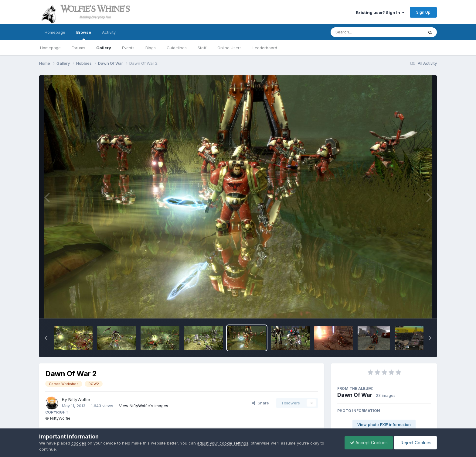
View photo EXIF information (384, 424)
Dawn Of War (355, 395)
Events (128, 48)
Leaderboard (265, 48)
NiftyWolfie (79, 399)
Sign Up (423, 12)
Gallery (104, 48)
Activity (109, 32)
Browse (84, 35)
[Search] (360, 32)
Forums (78, 48)
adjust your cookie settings (223, 443)
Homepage (55, 32)
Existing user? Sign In (380, 12)
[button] (46, 338)
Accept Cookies (366, 443)
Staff (202, 48)
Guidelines (177, 48)
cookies (79, 443)
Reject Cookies (415, 443)
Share (260, 403)
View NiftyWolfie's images (144, 406)
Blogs (151, 48)
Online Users (229, 48)
